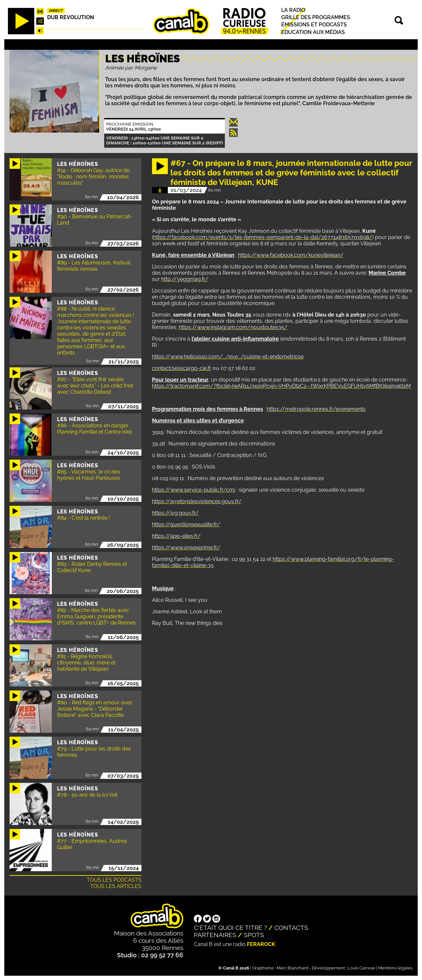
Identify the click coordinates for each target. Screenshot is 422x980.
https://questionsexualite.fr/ (186, 524)
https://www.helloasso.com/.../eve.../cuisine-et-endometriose (228, 357)
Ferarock (261, 944)
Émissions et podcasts (314, 25)
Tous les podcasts (114, 880)
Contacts (291, 928)
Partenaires (215, 935)
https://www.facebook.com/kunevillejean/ (291, 255)
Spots (254, 935)
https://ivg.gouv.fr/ (175, 513)
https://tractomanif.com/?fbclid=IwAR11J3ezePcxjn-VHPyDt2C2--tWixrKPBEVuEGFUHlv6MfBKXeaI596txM (281, 386)
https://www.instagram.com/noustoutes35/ (233, 327)
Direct (56, 11)
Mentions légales (395, 968)
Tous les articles (116, 886)
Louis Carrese (361, 968)
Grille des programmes (316, 17)
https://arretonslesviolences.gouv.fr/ (197, 501)
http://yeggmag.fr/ (185, 279)
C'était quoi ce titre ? (230, 928)
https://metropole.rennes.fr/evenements (316, 409)
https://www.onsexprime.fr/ (186, 548)
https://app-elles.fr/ (176, 536)
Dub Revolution (71, 17)
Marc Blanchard (292, 968)
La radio (293, 10)
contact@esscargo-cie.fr (182, 368)
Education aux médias (313, 32)
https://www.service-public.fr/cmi (194, 490)
